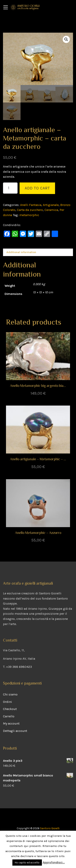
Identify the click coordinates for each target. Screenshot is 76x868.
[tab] (38, 252)
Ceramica (51, 210)
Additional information (21, 252)
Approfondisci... (54, 862)
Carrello (9, 716)
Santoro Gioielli (50, 828)
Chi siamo (10, 694)
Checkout (10, 709)
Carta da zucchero (30, 210)
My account (11, 723)
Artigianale (51, 205)
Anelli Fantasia (31, 205)
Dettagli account (15, 731)
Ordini (7, 702)
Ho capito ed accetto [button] (27, 863)
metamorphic (29, 215)
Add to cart (37, 188)
